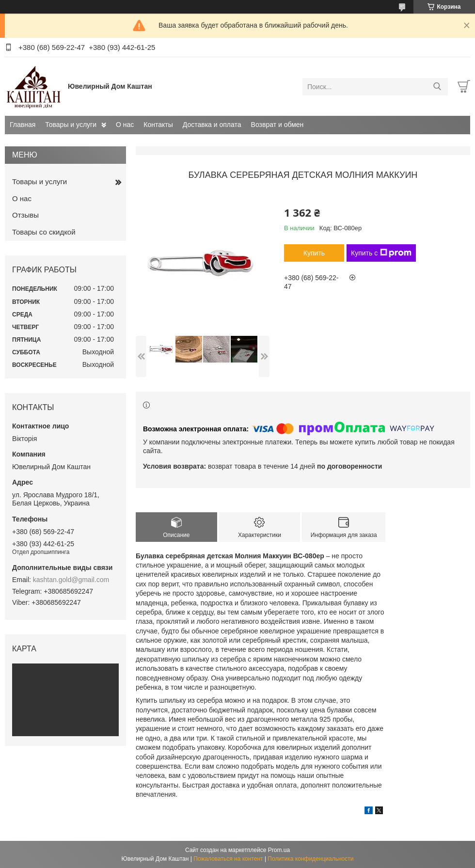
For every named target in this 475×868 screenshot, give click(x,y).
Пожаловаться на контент (228, 859)
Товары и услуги (71, 125)
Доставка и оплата (212, 125)
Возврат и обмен (277, 125)
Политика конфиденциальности (310, 859)
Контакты (158, 125)
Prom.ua (279, 850)
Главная (23, 125)
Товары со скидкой (44, 232)
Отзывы (25, 215)
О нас (125, 125)
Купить (314, 253)
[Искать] (437, 87)
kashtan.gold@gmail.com (71, 580)
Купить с (381, 253)
